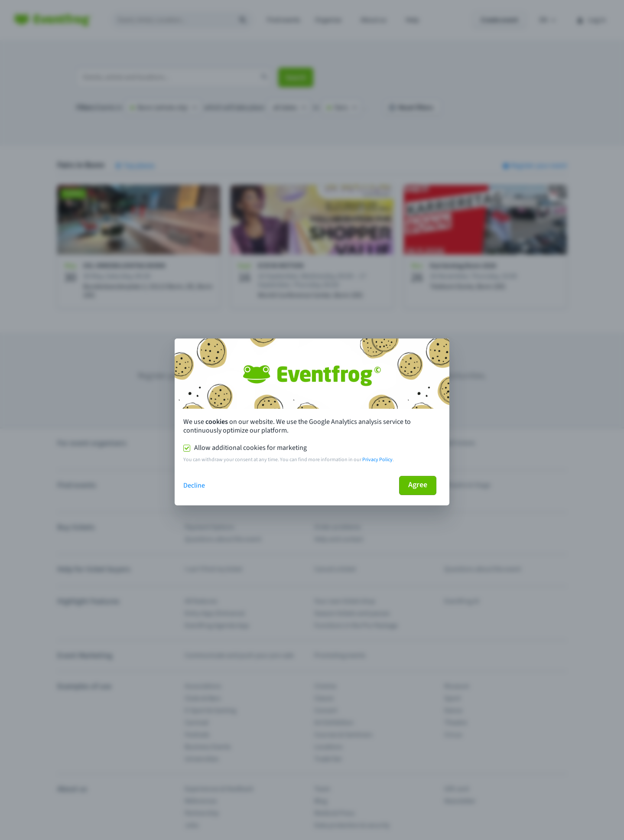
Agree (418, 485)
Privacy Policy (377, 460)
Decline (194, 485)
